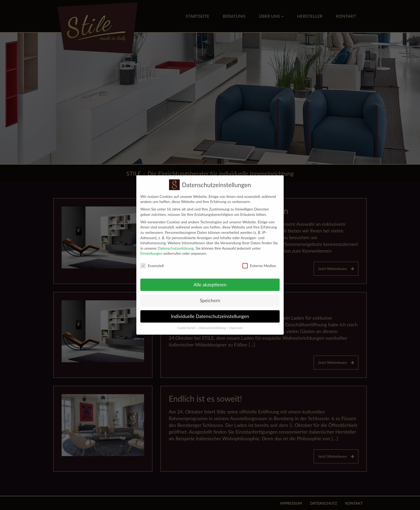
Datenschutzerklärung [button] (212, 324)
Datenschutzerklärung (176, 244)
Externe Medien (259, 262)
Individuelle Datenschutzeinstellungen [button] (210, 313)
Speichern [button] (210, 297)
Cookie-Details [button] (186, 324)
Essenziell (152, 262)
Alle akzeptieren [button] (210, 281)
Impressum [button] (236, 324)
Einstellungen (151, 250)
